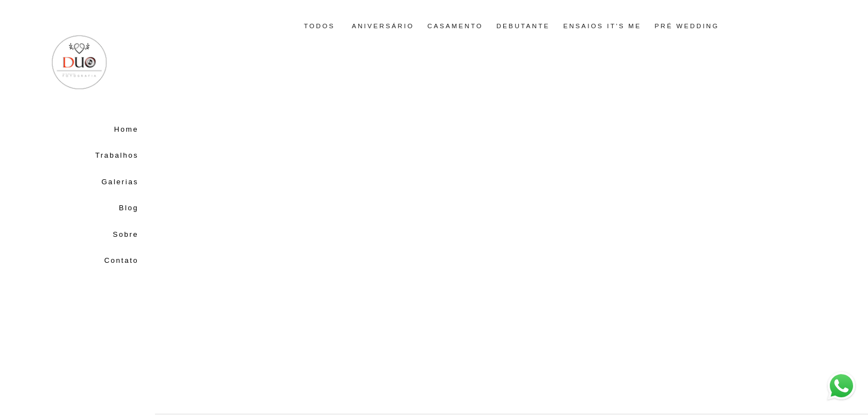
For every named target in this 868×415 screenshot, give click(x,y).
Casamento (455, 26)
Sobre (126, 234)
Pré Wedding (687, 26)
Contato (121, 260)
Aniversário (383, 26)
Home (126, 129)
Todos (319, 26)
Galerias (120, 182)
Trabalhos (117, 155)
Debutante (523, 26)
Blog (129, 208)
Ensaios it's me (602, 26)
